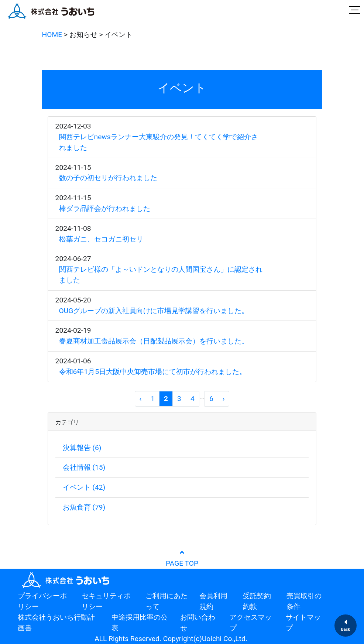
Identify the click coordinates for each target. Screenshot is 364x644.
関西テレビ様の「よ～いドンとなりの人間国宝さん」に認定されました (161, 275)
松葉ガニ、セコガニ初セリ (101, 239)
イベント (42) (84, 487)
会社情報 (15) (84, 467)
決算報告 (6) (82, 448)
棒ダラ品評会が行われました (105, 208)
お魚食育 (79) (84, 507)
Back (346, 629)
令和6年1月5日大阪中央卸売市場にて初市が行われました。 (153, 372)
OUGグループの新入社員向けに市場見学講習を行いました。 (154, 311)
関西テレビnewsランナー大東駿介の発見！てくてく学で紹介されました (159, 142)
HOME (52, 35)
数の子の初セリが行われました (108, 178)
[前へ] (141, 399)
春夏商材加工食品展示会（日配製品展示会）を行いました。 (154, 341)
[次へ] (224, 399)
